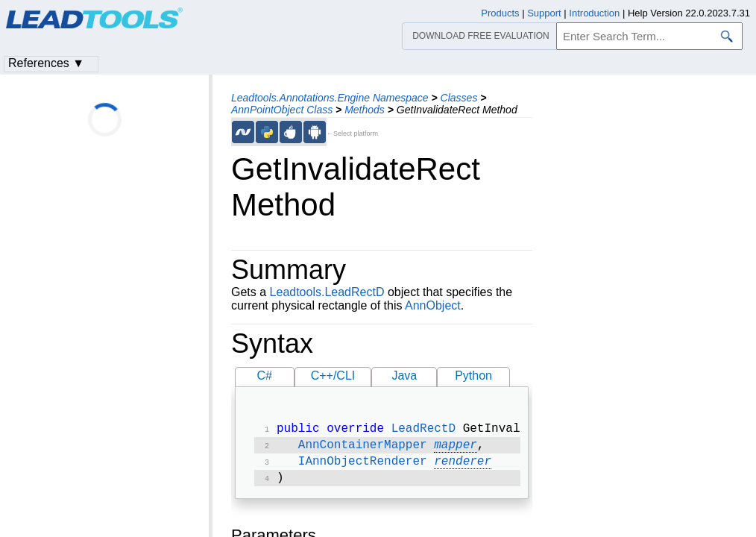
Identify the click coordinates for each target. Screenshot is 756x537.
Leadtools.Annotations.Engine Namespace (330, 98)
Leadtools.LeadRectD (327, 292)
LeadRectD (423, 430)
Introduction (594, 13)
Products (500, 13)
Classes (459, 98)
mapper (456, 448)
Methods (365, 110)
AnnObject (433, 305)
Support (544, 13)
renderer (463, 466)
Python (473, 376)
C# (265, 376)
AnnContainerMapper (363, 448)
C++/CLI (333, 376)
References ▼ (46, 63)
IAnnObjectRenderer (363, 466)
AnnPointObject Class (282, 110)
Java (404, 376)
